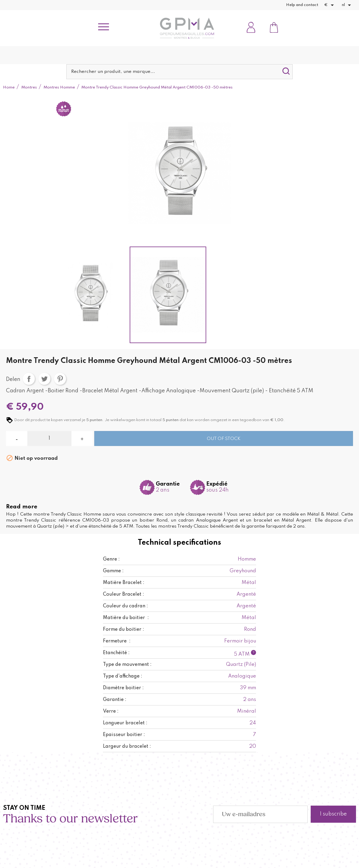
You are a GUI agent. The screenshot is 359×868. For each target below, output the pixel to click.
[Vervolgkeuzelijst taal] (347, 5)
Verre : (111, 711)
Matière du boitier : (126, 618)
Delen (29, 379)
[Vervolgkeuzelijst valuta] (330, 5)
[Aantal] (49, 438)
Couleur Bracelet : (124, 594)
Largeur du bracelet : (127, 747)
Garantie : (115, 700)
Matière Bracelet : (124, 583)
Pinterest (60, 379)
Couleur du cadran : (125, 606)
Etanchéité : (116, 653)
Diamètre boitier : (123, 688)
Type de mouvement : (127, 665)
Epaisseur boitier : (124, 735)
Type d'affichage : (123, 676)
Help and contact (302, 5)
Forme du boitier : (124, 630)
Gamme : (113, 571)
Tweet (44, 379)
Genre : (111, 559)
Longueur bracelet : (125, 723)
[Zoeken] (179, 72)
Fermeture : (117, 641)
